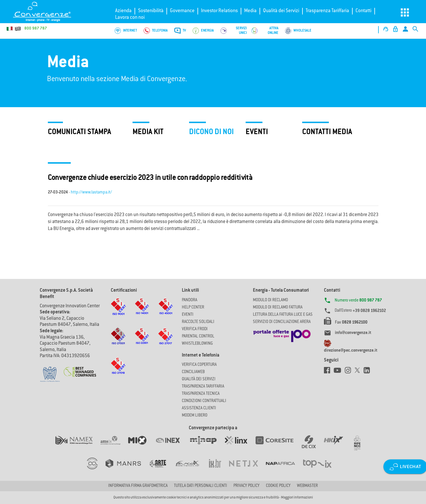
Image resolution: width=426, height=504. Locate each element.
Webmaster (307, 486)
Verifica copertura (199, 365)
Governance (182, 11)
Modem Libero (195, 416)
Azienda (123, 11)
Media (250, 11)
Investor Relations (219, 11)
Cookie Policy (278, 486)
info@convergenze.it (353, 333)
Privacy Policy (246, 486)
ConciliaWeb (193, 372)
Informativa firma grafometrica (138, 486)
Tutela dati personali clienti (201, 486)
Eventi (188, 315)
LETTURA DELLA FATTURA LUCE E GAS (283, 315)
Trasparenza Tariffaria (327, 11)
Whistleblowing (197, 344)
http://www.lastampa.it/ (91, 193)
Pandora (190, 300)
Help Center (193, 308)
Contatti (364, 11)
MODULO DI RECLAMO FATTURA (278, 308)
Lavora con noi (130, 18)
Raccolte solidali (198, 322)
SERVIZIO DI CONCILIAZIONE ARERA (282, 322)
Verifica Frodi (195, 329)
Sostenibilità (151, 11)
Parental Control (198, 337)
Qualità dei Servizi (281, 11)
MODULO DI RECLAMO (270, 300)
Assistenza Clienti (199, 408)
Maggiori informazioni (297, 498)
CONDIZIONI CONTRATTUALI (204, 401)
